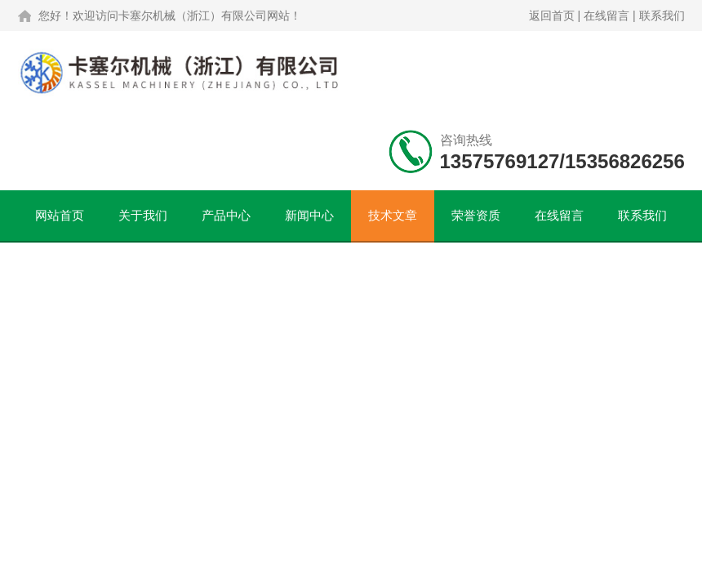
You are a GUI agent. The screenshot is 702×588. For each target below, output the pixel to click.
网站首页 (60, 215)
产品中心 (226, 215)
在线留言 (606, 16)
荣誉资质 (476, 215)
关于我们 (143, 215)
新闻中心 (309, 215)
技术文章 (393, 215)
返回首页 (552, 16)
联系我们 (662, 16)
